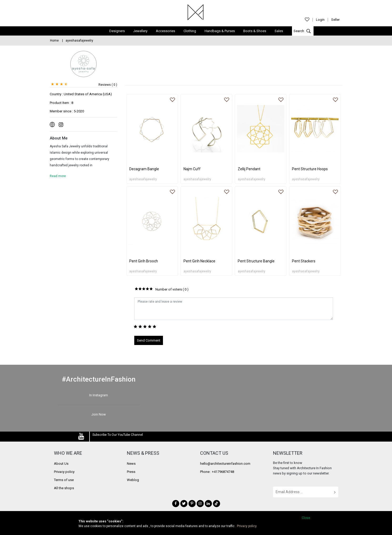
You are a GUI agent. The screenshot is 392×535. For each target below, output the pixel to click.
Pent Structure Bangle (256, 261)
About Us (61, 464)
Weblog (133, 480)
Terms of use (64, 480)
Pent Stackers (304, 261)
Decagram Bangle (144, 169)
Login (320, 20)
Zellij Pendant (249, 169)
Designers (117, 31)
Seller (335, 20)
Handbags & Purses (220, 31)
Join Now (99, 414)
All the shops (64, 488)
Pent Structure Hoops (310, 169)
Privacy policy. (247, 526)
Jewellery (140, 31)
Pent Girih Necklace (199, 261)
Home (54, 41)
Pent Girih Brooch (144, 261)
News (131, 464)
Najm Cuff (192, 169)
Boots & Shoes (255, 31)
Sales (279, 31)
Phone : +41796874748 (217, 472)
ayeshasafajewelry (143, 179)
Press (131, 472)
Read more (58, 176)
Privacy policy (64, 472)
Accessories (165, 31)
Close (306, 518)
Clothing (190, 31)
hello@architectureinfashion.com (225, 464)
